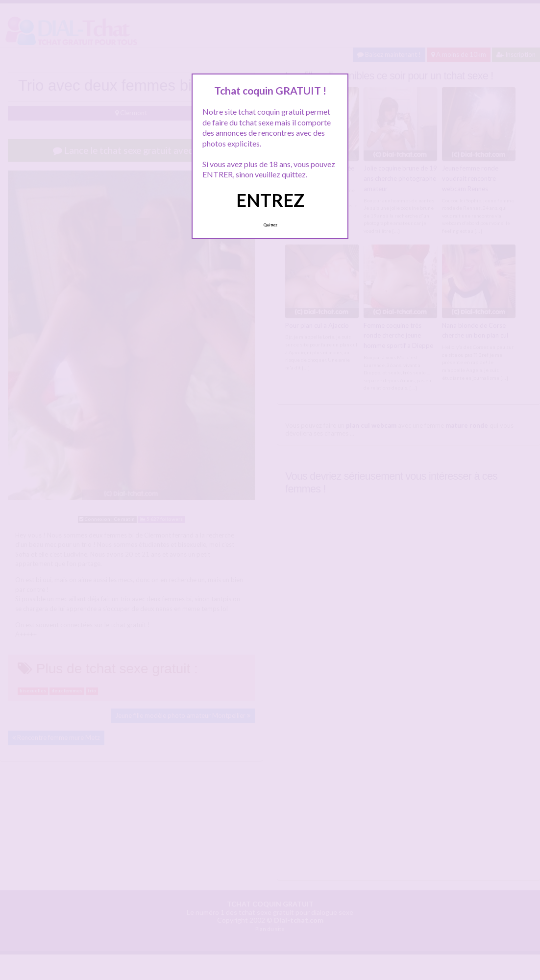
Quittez (270, 225)
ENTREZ (270, 200)
